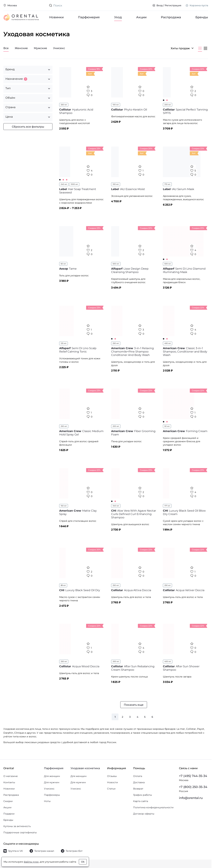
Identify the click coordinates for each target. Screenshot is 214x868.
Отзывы (112, 776)
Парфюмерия (89, 17)
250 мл (64, 105)
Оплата (138, 776)
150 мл (64, 506)
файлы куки (31, 862)
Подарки (9, 814)
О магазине (11, 776)
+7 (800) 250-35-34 (193, 787)
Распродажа (171, 17)
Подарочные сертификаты (20, 832)
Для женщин (52, 776)
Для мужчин (52, 782)
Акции (141, 17)
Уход (118, 17)
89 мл (63, 585)
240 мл (64, 184)
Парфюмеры (52, 795)
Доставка (139, 782)
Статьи (111, 789)
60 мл (63, 264)
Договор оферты (144, 814)
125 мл (64, 343)
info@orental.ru (191, 798)
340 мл (116, 506)
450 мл (168, 343)
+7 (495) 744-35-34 (193, 776)
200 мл (168, 105)
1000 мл (74, 184)
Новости (112, 782)
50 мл (167, 426)
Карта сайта (141, 801)
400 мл (168, 661)
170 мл (167, 184)
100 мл (116, 105)
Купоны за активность (17, 826)
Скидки (8, 801)
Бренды (202, 17)
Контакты (9, 782)
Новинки (56, 17)
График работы (143, 795)
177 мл (167, 506)
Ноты (47, 801)
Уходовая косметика (85, 768)
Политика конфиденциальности (153, 807)
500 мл (116, 264)
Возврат (138, 789)
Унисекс (49, 789)
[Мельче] (205, 48)
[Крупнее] (200, 48)
